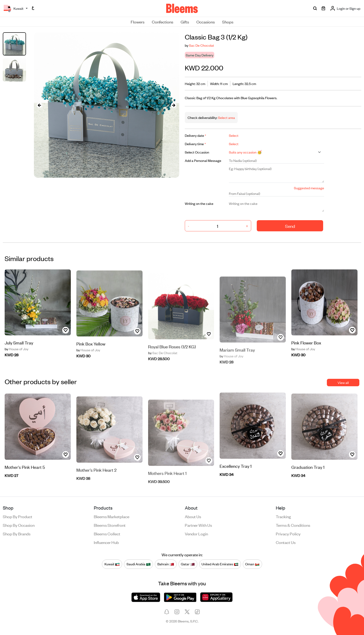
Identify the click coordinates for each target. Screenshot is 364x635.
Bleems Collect (107, 534)
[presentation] (39, 105)
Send (290, 226)
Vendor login (196, 534)
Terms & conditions (293, 525)
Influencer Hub (106, 542)
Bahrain (166, 564)
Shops (228, 22)
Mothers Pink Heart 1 (167, 483)
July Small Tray (19, 347)
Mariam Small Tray (237, 360)
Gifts (185, 22)
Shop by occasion (19, 525)
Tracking (283, 516)
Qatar (188, 564)
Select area (226, 117)
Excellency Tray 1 (236, 470)
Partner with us (198, 525)
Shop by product (18, 516)
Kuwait (112, 564)
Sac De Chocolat (201, 45)
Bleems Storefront (110, 525)
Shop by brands (17, 534)
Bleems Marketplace (112, 516)
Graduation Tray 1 (308, 482)
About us (193, 516)
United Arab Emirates (220, 564)
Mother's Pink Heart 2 (96, 482)
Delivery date (195, 135)
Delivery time (195, 144)
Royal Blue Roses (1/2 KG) (172, 359)
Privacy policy (288, 534)
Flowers (138, 22)
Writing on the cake (199, 203)
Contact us (286, 542)
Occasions (206, 22)
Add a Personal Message (203, 160)
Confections (162, 22)
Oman (252, 564)
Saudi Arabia (139, 564)
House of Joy (16, 354)
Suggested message (309, 188)
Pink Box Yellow (91, 358)
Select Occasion (197, 152)
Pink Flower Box (306, 347)
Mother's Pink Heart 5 (25, 482)
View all (343, 382)
